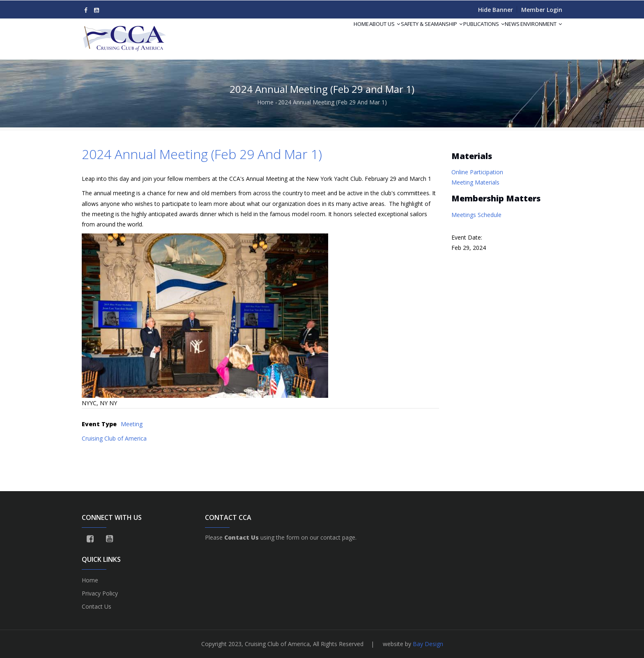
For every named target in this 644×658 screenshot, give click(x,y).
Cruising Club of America (114, 438)
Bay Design (428, 644)
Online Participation (477, 172)
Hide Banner (496, 10)
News (501, 34)
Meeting (132, 424)
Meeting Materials (475, 182)
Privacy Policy (100, 593)
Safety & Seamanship (405, 34)
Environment (537, 34)
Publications (465, 34)
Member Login (542, 10)
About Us (351, 34)
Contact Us (97, 606)
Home (320, 34)
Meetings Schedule (476, 215)
